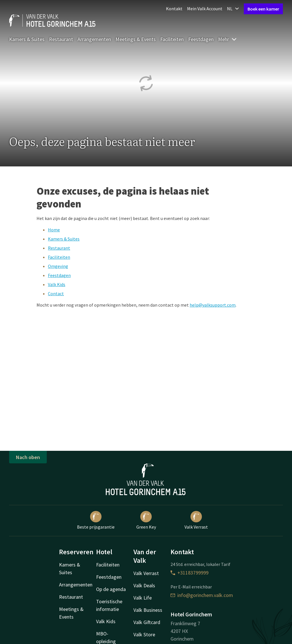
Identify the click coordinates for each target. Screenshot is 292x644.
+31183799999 (189, 573)
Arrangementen (94, 39)
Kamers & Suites (27, 39)
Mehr (228, 39)
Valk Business (148, 610)
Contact (56, 294)
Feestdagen (201, 39)
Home (54, 230)
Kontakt (174, 9)
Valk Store (144, 634)
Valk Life (143, 598)
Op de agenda (111, 589)
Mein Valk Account (205, 9)
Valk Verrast (196, 520)
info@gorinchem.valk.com (202, 595)
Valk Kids (57, 284)
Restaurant (61, 39)
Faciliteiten (172, 39)
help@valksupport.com (213, 305)
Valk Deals (144, 585)
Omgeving (58, 266)
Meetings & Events (136, 39)
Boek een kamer (263, 9)
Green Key (146, 520)
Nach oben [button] (28, 457)
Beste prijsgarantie (96, 520)
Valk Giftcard (147, 622)
